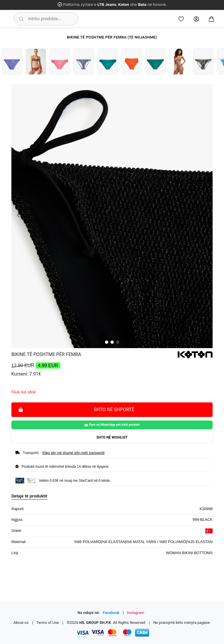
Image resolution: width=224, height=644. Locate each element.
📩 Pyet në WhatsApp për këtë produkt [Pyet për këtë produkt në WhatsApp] (112, 425)
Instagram (135, 613)
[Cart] (211, 19)
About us (21, 623)
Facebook (111, 613)
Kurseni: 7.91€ (26, 374)
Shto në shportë (77, 409)
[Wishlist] (181, 19)
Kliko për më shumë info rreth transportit (73, 453)
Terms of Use (48, 623)
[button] (107, 342)
